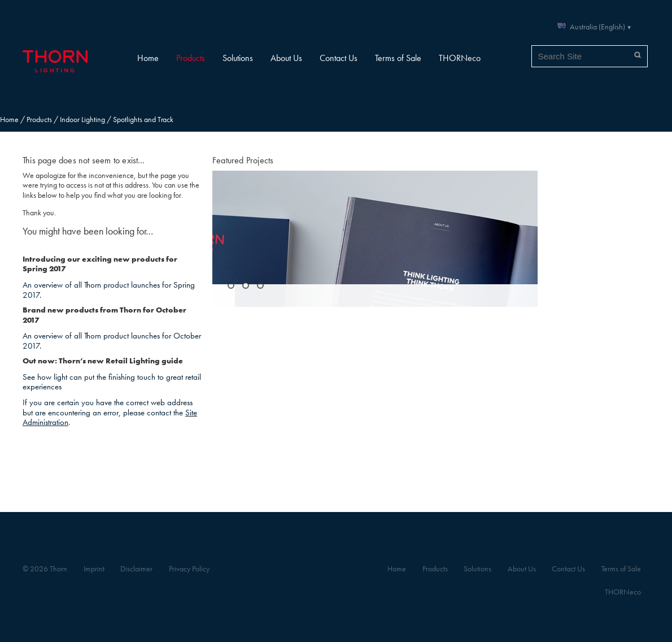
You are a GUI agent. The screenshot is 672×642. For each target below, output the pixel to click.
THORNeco (460, 58)
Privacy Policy (189, 569)
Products (191, 58)
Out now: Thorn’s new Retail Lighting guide (103, 361)
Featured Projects (243, 160)
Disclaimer (136, 569)
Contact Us (339, 58)
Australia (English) (597, 27)
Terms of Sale (398, 58)
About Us (286, 58)
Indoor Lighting (82, 120)
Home (148, 58)
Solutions (238, 58)
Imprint (94, 569)
